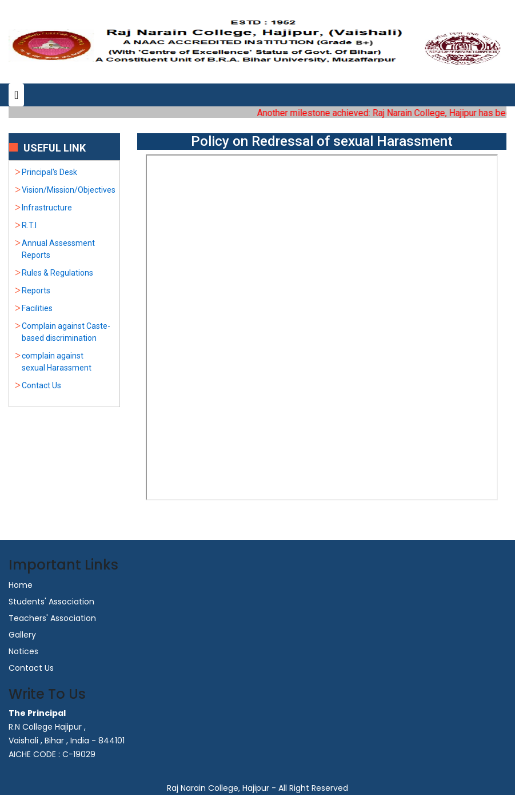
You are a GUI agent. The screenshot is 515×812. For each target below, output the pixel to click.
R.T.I (29, 225)
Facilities (37, 308)
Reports (36, 290)
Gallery (22, 635)
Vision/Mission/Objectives (69, 190)
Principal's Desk (49, 172)
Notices (23, 651)
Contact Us (41, 385)
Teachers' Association (52, 618)
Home (21, 585)
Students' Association (51, 602)
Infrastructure (47, 208)
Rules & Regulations (57, 273)
